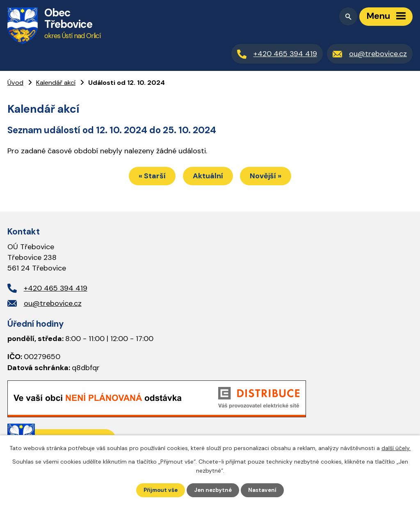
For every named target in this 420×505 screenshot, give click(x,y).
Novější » (270, 177)
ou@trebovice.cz (53, 305)
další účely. (396, 448)
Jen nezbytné (214, 490)
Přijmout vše (159, 490)
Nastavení (265, 490)
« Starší (148, 177)
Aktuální (208, 177)
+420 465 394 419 (56, 289)
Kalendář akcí (56, 83)
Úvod (15, 83)
